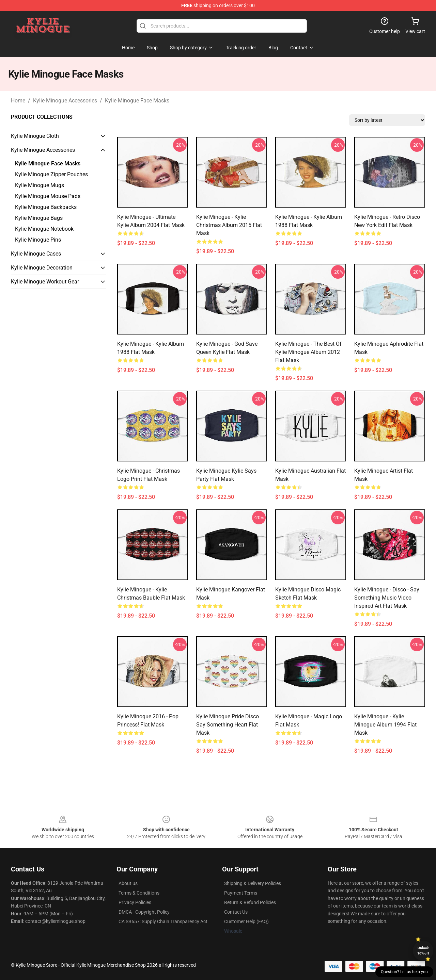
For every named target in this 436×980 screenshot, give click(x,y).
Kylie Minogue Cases (36, 254)
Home (18, 101)
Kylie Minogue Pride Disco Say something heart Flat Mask (228, 725)
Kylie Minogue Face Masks (137, 101)
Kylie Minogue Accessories (65, 101)
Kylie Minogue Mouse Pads (48, 196)
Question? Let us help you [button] (404, 972)
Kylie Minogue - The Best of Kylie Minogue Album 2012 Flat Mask (308, 352)
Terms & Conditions (139, 893)
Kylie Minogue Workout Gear (45, 282)
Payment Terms (241, 893)
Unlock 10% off (423, 951)
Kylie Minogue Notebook (44, 229)
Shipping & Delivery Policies (253, 883)
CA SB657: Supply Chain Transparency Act (163, 921)
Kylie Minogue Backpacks (46, 207)
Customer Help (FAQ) (246, 921)
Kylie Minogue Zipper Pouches (51, 174)
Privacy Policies (135, 902)
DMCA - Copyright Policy (144, 912)
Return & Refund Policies (250, 902)
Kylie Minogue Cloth (35, 136)
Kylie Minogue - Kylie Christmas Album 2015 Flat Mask (229, 225)
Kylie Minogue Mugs (40, 185)
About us (128, 883)
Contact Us (236, 912)
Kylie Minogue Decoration (42, 268)
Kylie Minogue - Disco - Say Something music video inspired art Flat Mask (387, 598)
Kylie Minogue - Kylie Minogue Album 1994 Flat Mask (385, 725)
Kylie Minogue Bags (39, 218)
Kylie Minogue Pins (38, 240)
